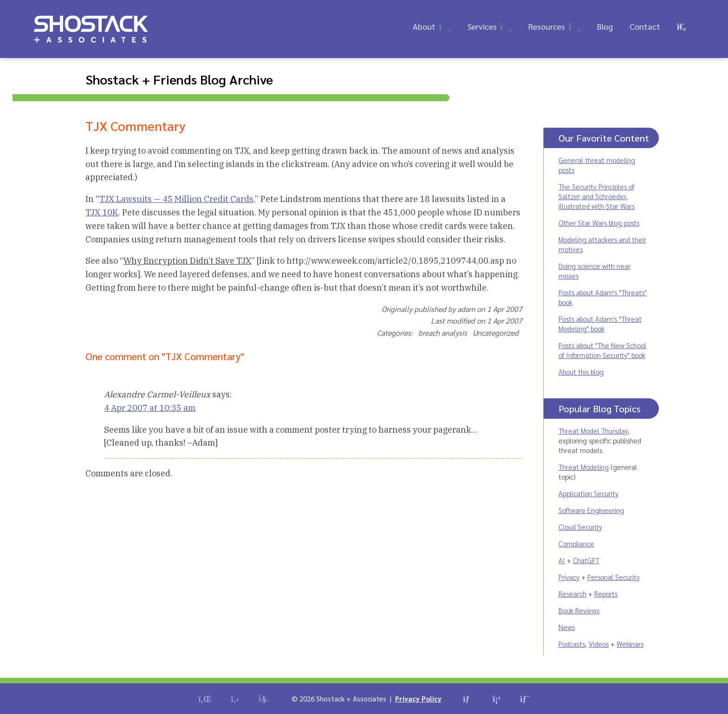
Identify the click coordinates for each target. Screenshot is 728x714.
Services (482, 26)
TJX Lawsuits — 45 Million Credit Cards (176, 199)
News (567, 627)
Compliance (576, 543)
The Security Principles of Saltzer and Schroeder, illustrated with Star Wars (597, 196)
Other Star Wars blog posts (599, 223)
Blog (605, 26)
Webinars (630, 644)
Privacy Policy (418, 698)
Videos (599, 644)
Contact (645, 26)
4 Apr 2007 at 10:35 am (150, 408)
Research (572, 594)
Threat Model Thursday (593, 431)
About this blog (581, 372)
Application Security (588, 493)
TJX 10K (102, 212)
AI (562, 560)
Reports (606, 594)
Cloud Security (580, 527)
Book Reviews (579, 610)
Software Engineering (591, 510)
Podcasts (572, 644)
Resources (547, 26)
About (424, 26)
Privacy (569, 577)
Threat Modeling (584, 467)
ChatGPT (586, 560)
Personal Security (614, 577)
